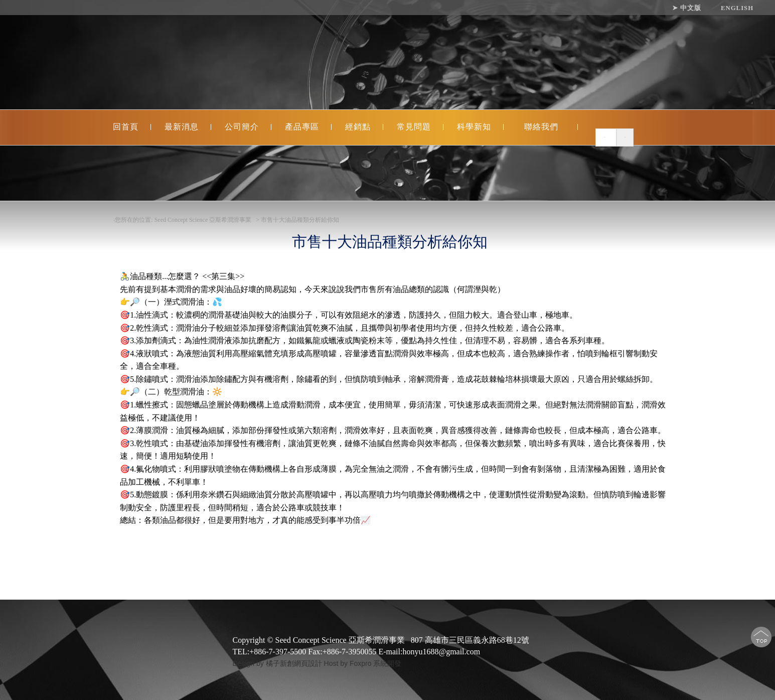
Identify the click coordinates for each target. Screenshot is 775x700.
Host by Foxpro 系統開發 (363, 663)
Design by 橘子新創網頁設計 (278, 663)
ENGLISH (737, 8)
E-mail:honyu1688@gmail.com (429, 652)
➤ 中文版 (687, 8)
